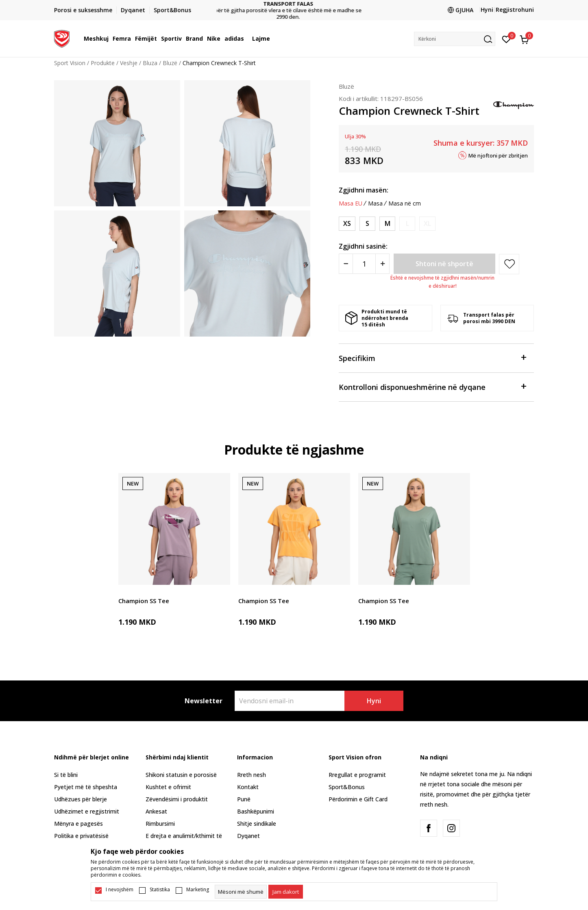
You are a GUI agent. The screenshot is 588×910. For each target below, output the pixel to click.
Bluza (150, 63)
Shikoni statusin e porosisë (181, 775)
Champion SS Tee (144, 601)
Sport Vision (70, 63)
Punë (244, 799)
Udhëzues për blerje (81, 799)
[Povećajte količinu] (382, 264)
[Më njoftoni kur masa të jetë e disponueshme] (407, 224)
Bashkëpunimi (256, 811)
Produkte (103, 63)
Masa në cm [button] (405, 203)
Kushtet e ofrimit (168, 787)
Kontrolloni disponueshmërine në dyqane (432, 386)
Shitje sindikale (257, 824)
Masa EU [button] (351, 203)
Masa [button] (375, 203)
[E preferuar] (506, 39)
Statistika (160, 890)
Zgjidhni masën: (364, 190)
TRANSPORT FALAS (294, 4)
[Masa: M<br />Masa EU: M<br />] (387, 224)
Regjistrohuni (515, 10)
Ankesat (156, 811)
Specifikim (432, 358)
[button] (455, 39)
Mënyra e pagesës (78, 824)
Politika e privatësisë (81, 836)
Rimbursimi (160, 824)
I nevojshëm (120, 890)
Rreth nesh (252, 775)
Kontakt (248, 787)
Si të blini (66, 775)
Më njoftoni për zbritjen (498, 155)
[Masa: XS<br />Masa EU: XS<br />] (347, 224)
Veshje (129, 63)
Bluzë (170, 63)
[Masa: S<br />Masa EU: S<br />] (367, 224)
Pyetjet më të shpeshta (86, 787)
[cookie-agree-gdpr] (286, 892)
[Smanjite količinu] (346, 264)
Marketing (198, 890)
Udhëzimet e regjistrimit (87, 811)
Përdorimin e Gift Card (358, 799)
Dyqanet (248, 836)
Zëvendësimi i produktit (177, 799)
